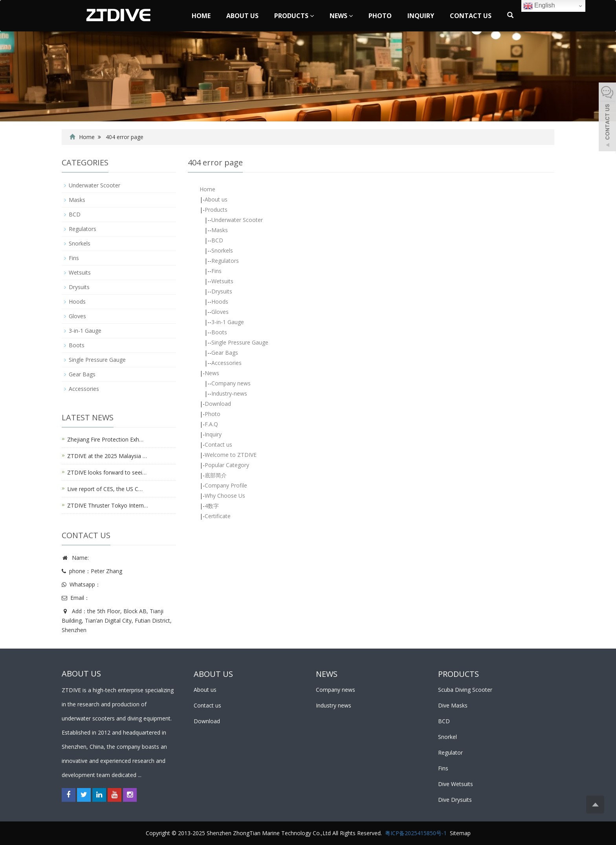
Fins (216, 271)
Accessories (226, 363)
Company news (231, 383)
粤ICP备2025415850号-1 (416, 833)
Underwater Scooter (237, 220)
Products (294, 16)
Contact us (471, 16)
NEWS (327, 674)
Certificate (218, 516)
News (341, 16)
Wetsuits (222, 281)
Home (201, 16)
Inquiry (421, 16)
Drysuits (222, 291)
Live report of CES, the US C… (105, 489)
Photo (380, 16)
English (539, 6)
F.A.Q (211, 424)
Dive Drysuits (455, 800)
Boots (219, 332)
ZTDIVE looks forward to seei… (107, 472)
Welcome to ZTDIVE (231, 455)
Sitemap (460, 833)
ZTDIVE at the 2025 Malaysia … (107, 456)
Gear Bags (225, 353)
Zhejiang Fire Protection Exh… (105, 439)
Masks (220, 230)
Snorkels (222, 250)
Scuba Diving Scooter (465, 690)
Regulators (225, 261)
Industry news (334, 705)
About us (242, 16)
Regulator (450, 752)
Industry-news (229, 393)
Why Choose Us (225, 496)
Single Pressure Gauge (240, 342)
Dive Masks (453, 705)
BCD (217, 240)
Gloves (220, 312)
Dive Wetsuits (456, 784)
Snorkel (447, 737)
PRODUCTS (458, 674)
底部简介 (216, 475)
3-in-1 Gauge (228, 322)
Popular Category (227, 465)
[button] (312, 16)
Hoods (220, 302)
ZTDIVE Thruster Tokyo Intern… (108, 505)
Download (218, 404)
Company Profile (226, 485)
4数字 (212, 506)
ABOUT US (213, 674)
